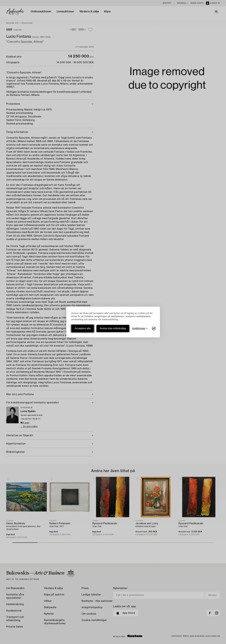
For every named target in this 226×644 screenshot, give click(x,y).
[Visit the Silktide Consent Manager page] (154, 329)
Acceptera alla (83, 329)
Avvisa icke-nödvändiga (113, 329)
